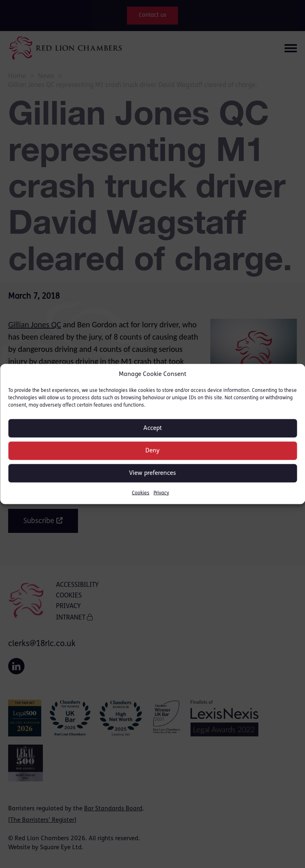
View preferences (152, 473)
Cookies (141, 493)
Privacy (161, 493)
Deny (152, 451)
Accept (153, 428)
